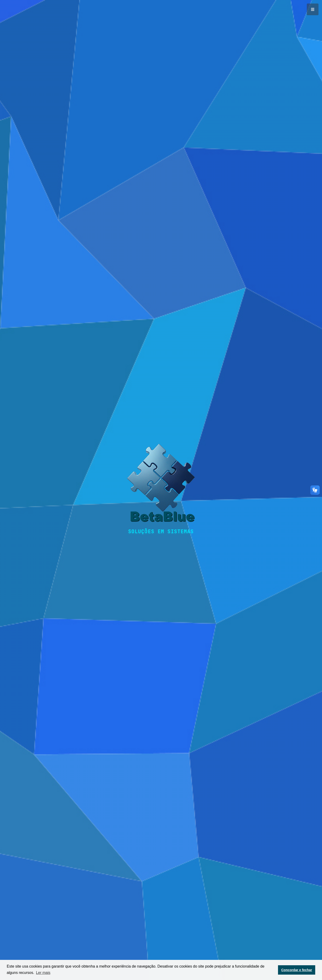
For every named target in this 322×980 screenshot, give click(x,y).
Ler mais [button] (43, 973)
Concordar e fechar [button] (297, 970)
